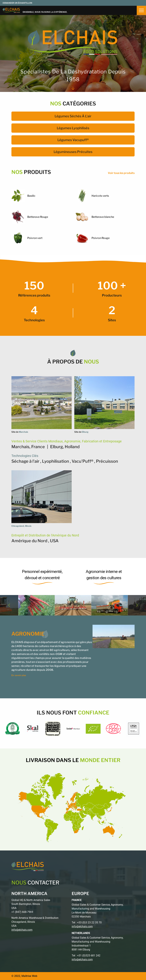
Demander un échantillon (17, 3)
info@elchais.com (22, 930)
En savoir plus (19, 675)
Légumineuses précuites (73, 152)
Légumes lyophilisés (73, 128)
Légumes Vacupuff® (73, 140)
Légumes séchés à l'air (73, 116)
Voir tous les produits (121, 173)
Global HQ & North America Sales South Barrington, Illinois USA (31, 904)
